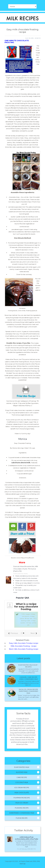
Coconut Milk (22, 782)
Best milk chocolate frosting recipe (24, 649)
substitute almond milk (21, 463)
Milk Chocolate (22, 793)
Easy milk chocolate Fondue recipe (24, 643)
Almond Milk (22, 772)
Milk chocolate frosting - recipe (24, 646)
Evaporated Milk (22, 767)
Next (34, 633)
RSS (34, 861)
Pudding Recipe (22, 808)
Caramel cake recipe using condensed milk (28, 678)
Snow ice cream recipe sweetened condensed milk (28, 691)
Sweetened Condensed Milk (22, 813)
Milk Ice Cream (22, 803)
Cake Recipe (22, 777)
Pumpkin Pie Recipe (22, 798)
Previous (13, 633)
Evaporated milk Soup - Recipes (28, 666)
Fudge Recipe (22, 818)
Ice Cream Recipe (22, 787)
